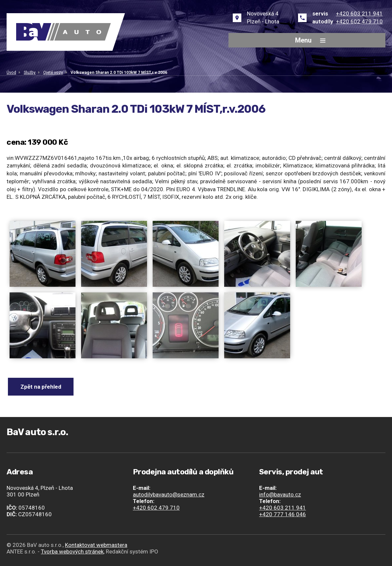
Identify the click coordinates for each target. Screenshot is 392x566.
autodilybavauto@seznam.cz (169, 494)
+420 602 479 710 (359, 21)
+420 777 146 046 (283, 514)
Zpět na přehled (41, 387)
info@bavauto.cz (280, 494)
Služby (30, 73)
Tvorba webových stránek (72, 551)
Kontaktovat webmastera (96, 545)
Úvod (11, 73)
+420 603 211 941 (359, 14)
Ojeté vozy (53, 73)
